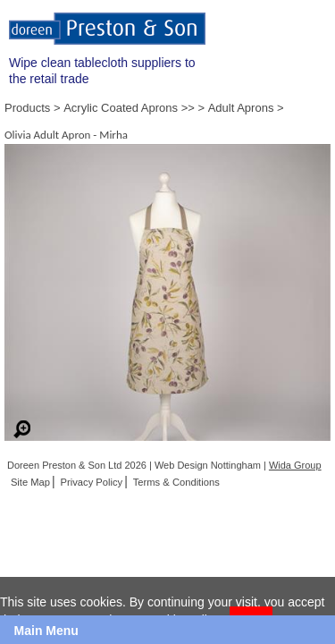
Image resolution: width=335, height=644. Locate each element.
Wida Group (295, 465)
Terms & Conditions (176, 482)
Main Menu (46, 631)
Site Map (30, 482)
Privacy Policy (92, 482)
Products (27, 108)
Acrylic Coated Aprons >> (129, 108)
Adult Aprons (241, 108)
